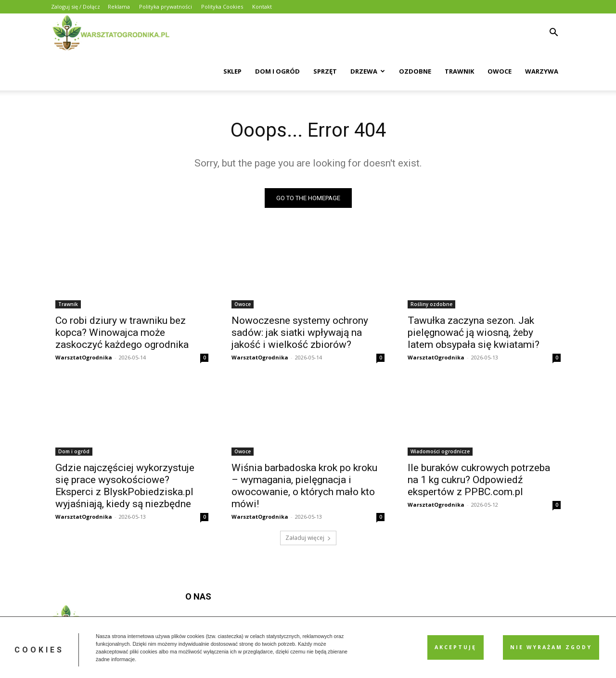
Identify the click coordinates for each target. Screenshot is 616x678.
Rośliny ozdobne (431, 304)
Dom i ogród (74, 451)
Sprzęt (325, 71)
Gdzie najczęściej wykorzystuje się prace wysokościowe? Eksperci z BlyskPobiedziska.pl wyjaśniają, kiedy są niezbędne (125, 486)
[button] (553, 33)
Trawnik (459, 71)
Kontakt (262, 6)
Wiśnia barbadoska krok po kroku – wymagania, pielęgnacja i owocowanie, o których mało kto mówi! (304, 486)
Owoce (500, 71)
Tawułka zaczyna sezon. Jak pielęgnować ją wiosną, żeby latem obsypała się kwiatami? (474, 333)
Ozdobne (415, 71)
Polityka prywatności (166, 6)
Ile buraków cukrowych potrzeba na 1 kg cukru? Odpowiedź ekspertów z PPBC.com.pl (479, 480)
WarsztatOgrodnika (84, 357)
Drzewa (368, 71)
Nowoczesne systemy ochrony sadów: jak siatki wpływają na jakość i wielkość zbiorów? (300, 333)
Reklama (119, 6)
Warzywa (542, 71)
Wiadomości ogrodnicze (440, 451)
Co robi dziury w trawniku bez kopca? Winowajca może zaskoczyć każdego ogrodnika (122, 333)
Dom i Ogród (277, 71)
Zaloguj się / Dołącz (76, 6)
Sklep (232, 71)
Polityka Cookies (222, 6)
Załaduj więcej (308, 538)
